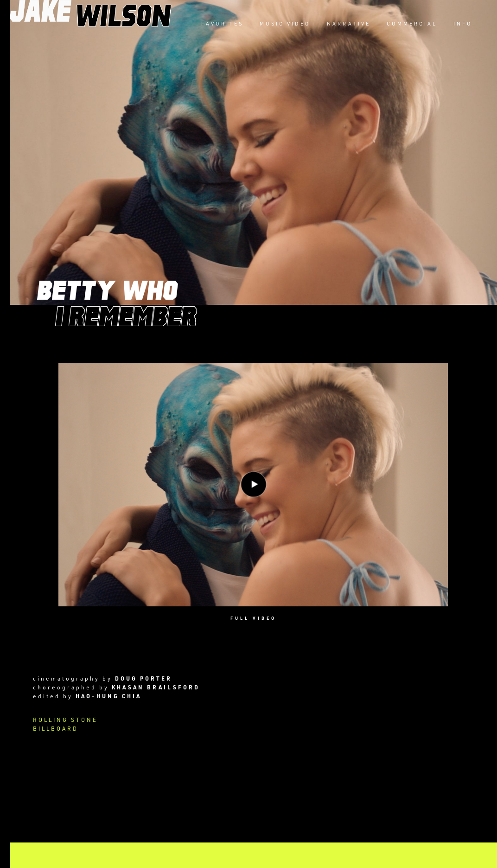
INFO (463, 23)
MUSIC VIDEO (285, 23)
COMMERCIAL (412, 23)
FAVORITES (222, 23)
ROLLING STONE (65, 720)
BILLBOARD (56, 728)
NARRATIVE (349, 23)
